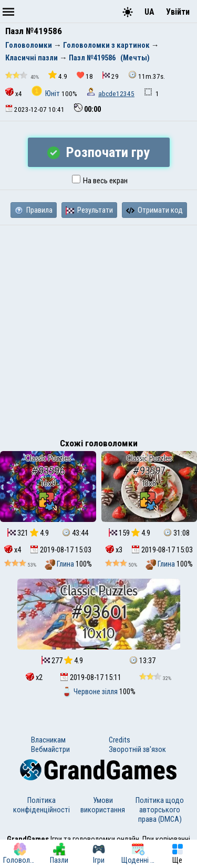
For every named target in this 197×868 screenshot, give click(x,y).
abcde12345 (116, 94)
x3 (114, 550)
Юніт (46, 93)
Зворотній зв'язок (137, 749)
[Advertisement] (98, 329)
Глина (60, 564)
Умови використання (103, 805)
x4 (14, 93)
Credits (120, 740)
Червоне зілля (90, 692)
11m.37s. (147, 75)
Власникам (48, 740)
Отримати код (154, 210)
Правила (34, 210)
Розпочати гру (98, 152)
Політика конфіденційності (42, 805)
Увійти (178, 12)
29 (111, 76)
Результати (89, 210)
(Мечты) (135, 58)
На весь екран (100, 181)
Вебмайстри (50, 749)
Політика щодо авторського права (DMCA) (160, 810)
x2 (34, 677)
